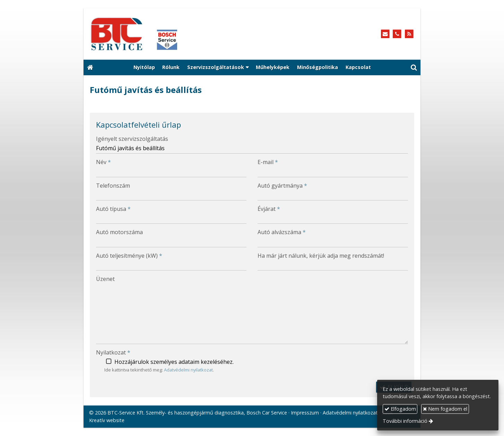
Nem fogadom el (445, 409)
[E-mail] (385, 34)
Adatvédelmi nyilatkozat (188, 370)
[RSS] (409, 34)
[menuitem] (144, 68)
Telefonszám (113, 186)
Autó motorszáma (119, 232)
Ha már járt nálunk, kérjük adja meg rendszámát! (321, 256)
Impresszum (305, 413)
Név (103, 162)
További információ (405, 421)
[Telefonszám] (397, 34)
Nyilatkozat (113, 352)
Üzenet (105, 279)
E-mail (268, 162)
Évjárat (269, 209)
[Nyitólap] (166, 34)
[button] (414, 68)
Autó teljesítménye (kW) (129, 256)
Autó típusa (113, 209)
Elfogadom (400, 409)
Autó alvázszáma (282, 232)
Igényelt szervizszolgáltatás (132, 139)
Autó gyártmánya (282, 186)
